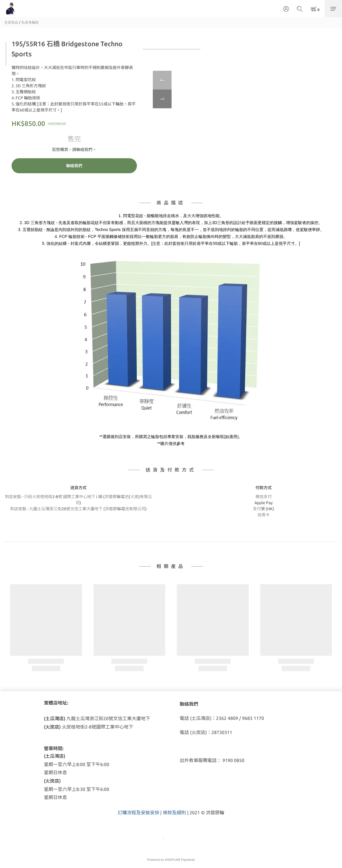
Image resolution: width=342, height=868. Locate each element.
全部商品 (11, 22)
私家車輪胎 (30, 22)
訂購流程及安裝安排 (138, 813)
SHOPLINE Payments (180, 860)
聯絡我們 (74, 166)
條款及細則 (174, 813)
